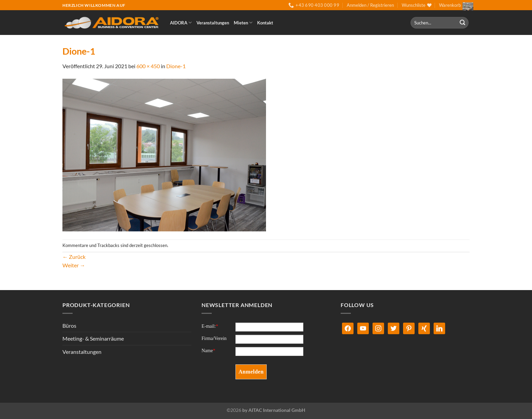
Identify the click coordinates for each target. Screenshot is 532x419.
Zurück (74, 257)
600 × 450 (148, 66)
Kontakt (265, 23)
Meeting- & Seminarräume (93, 338)
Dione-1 (176, 66)
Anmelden (251, 372)
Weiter (74, 265)
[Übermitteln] (462, 23)
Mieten (243, 23)
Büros (69, 326)
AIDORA (181, 23)
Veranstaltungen (213, 23)
